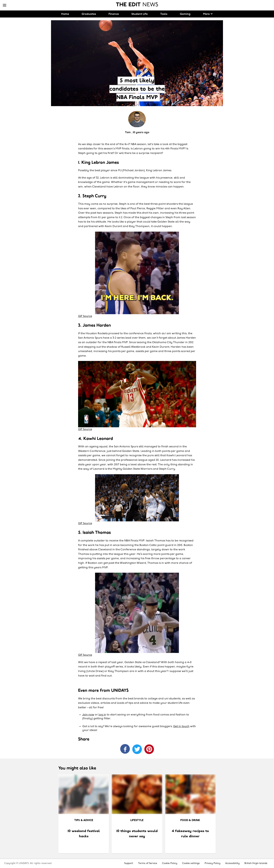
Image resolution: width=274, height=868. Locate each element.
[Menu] (5, 5)
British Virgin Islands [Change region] (256, 863)
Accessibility (232, 863)
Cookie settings (191, 863)
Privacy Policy (212, 863)
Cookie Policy (170, 863)
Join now (88, 715)
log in (102, 715)
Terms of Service (148, 863)
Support (129, 863)
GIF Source (85, 316)
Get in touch (181, 726)
